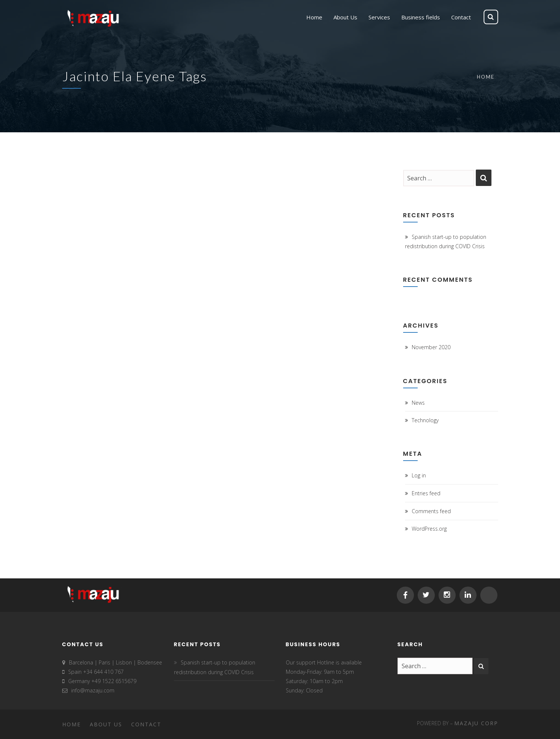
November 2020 (431, 347)
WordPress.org (429, 529)
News (418, 403)
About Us (106, 724)
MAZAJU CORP (476, 723)
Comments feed (431, 511)
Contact (146, 724)
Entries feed (426, 493)
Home (486, 77)
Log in (419, 475)
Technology (425, 420)
